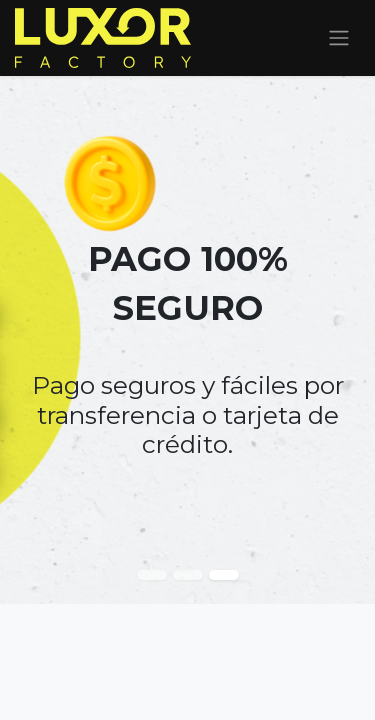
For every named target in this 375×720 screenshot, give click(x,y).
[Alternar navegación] (339, 38)
